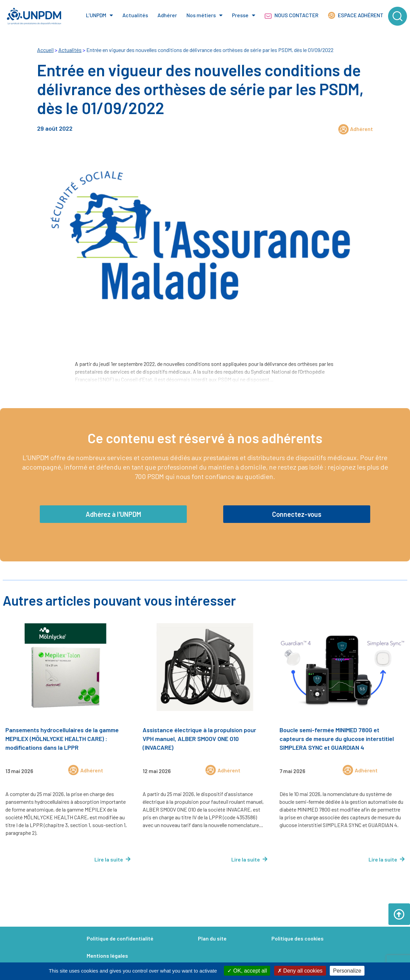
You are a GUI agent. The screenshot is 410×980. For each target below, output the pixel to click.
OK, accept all (247, 971)
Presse (244, 15)
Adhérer (167, 15)
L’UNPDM (99, 15)
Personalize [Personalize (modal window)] (347, 971)
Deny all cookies (300, 971)
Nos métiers (204, 15)
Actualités (135, 15)
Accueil (45, 50)
